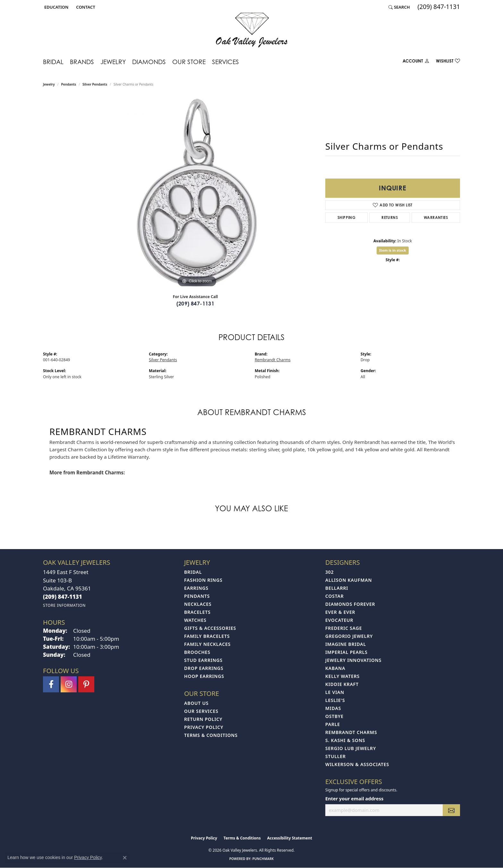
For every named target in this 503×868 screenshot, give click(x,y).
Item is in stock (393, 250)
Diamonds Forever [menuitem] (350, 604)
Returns (390, 217)
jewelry (49, 84)
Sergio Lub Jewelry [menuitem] (351, 748)
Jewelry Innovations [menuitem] (353, 660)
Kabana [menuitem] (335, 668)
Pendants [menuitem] (197, 596)
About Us (196, 703)
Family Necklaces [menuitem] (207, 644)
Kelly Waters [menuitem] (342, 676)
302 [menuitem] (329, 572)
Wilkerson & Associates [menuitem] (357, 764)
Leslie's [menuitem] (335, 700)
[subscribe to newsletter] (451, 810)
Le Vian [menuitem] (335, 692)
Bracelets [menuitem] (197, 612)
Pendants (69, 84)
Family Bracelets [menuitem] (207, 636)
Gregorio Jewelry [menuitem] (349, 636)
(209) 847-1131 (196, 304)
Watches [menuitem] (195, 620)
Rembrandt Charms (273, 360)
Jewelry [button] (113, 62)
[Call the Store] (63, 597)
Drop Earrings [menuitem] (204, 668)
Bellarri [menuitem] (337, 588)
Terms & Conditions (211, 735)
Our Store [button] (189, 62)
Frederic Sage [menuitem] (344, 628)
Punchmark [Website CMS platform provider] (263, 859)
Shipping (346, 217)
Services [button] (226, 62)
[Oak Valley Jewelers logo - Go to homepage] (252, 30)
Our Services (201, 711)
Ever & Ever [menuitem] (340, 612)
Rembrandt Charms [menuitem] (351, 732)
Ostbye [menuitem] (334, 716)
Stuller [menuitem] (336, 756)
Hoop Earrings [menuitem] (204, 676)
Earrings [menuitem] (196, 588)
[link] (85, 7)
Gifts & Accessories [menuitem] (210, 628)
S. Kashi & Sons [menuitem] (345, 740)
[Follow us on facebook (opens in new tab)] (51, 684)
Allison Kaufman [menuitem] (349, 580)
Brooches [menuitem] (197, 652)
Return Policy (203, 719)
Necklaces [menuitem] (198, 604)
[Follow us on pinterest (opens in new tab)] (86, 684)
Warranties (436, 217)
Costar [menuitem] (335, 596)
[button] (56, 7)
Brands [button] (82, 62)
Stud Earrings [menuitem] (203, 660)
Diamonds (149, 62)
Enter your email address (354, 798)
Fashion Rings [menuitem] (203, 580)
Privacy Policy (204, 727)
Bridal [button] (53, 62)
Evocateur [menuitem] (339, 620)
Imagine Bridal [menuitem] (346, 644)
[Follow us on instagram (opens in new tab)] (69, 684)
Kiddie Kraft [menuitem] (342, 684)
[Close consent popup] (125, 858)
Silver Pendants (95, 84)
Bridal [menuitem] (193, 572)
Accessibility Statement (290, 838)
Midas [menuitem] (333, 708)
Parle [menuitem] (333, 724)
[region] (197, 193)
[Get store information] (64, 605)
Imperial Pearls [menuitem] (346, 652)
